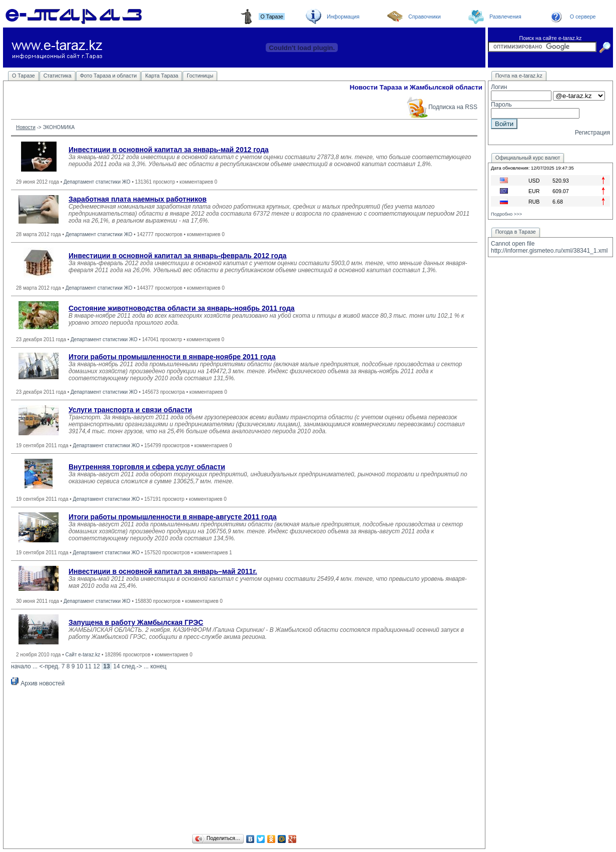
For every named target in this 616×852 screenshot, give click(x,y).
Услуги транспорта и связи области (130, 410)
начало (21, 666)
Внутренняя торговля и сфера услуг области (147, 467)
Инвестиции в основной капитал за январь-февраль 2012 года (178, 256)
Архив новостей (38, 683)
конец (158, 666)
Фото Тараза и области (109, 76)
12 (96, 666)
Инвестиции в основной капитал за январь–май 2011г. (163, 571)
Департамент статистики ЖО (97, 182)
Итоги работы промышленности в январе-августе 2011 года (173, 517)
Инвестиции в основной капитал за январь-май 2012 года (169, 150)
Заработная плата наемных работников (138, 199)
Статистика (58, 76)
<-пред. (49, 666)
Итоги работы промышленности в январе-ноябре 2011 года (172, 357)
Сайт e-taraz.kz (83, 655)
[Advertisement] (244, 762)
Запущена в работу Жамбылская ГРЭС (136, 622)
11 (88, 666)
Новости (26, 127)
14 (116, 666)
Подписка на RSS (442, 107)
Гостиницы (200, 76)
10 (80, 666)
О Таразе (24, 76)
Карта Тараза (162, 76)
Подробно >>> (506, 214)
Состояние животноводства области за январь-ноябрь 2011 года (182, 308)
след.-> (132, 666)
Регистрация (592, 133)
